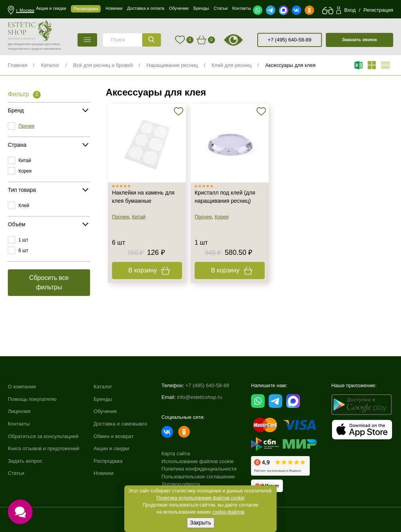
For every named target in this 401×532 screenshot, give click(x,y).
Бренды (103, 399)
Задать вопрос (25, 461)
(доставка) (52, 44)
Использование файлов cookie (198, 461)
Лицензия (19, 411)
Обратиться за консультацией (43, 436)
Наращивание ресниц (172, 65)
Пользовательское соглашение (198, 477)
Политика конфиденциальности (199, 469)
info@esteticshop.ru (200, 397)
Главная (17, 65)
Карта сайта (175, 454)
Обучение (105, 411)
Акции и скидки (111, 448)
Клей (24, 206)
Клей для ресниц (231, 65)
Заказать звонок (359, 40)
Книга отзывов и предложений (43, 448)
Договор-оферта (181, 484)
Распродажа (108, 461)
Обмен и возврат (114, 436)
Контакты (19, 424)
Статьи (16, 473)
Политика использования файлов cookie (201, 498)
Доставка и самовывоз (120, 424)
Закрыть (200, 523)
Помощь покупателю (32, 399)
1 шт (23, 240)
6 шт (23, 251)
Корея (25, 171)
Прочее (26, 126)
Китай (25, 161)
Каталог (50, 65)
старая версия (243, 40)
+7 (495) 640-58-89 (290, 40)
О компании (22, 387)
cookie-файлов (228, 512)
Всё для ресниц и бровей (103, 65)
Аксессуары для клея (290, 65)
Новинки (104, 473)
